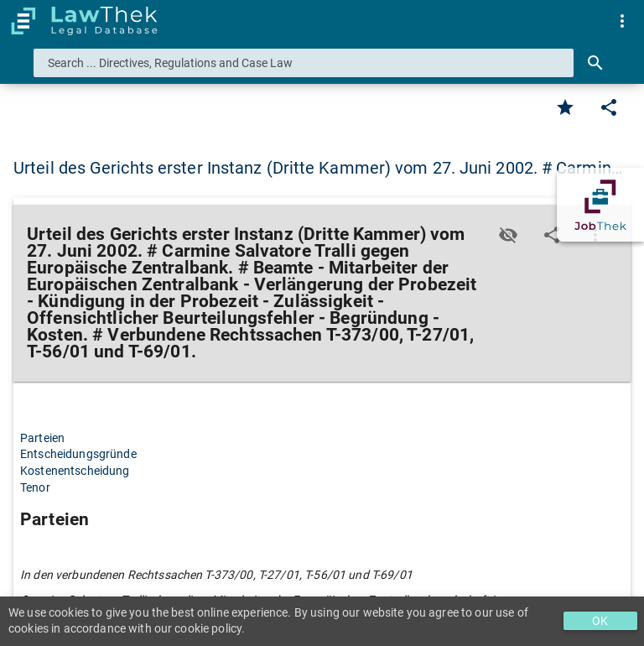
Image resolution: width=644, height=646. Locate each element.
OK (600, 621)
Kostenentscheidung (75, 471)
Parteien (42, 438)
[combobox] (304, 63)
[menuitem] (622, 21)
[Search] (595, 63)
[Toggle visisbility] (508, 235)
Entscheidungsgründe (78, 454)
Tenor (35, 487)
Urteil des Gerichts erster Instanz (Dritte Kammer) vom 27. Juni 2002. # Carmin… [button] (318, 168)
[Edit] (609, 107)
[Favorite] (565, 107)
